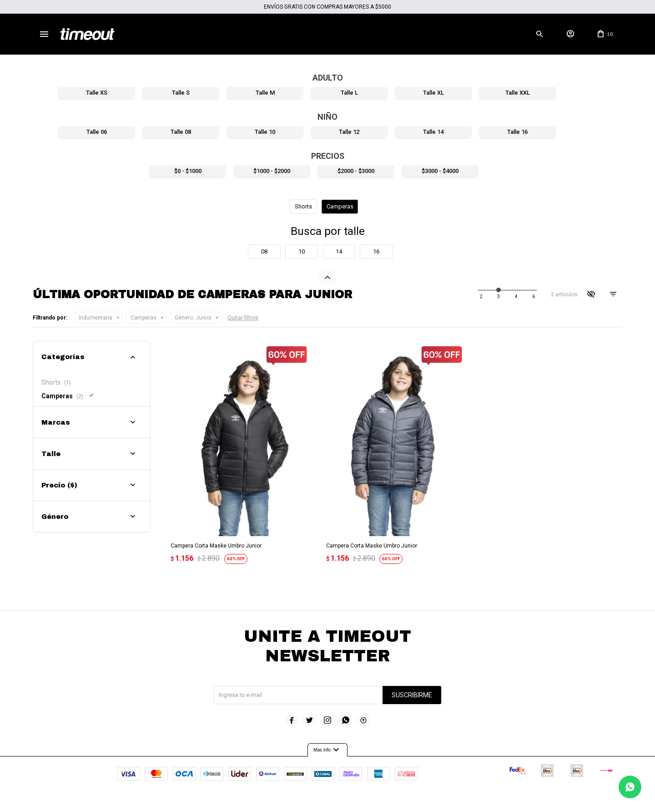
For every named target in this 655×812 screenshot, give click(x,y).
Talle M (265, 93)
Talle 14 (433, 132)
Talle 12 (349, 132)
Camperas (144, 318)
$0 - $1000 (188, 171)
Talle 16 (517, 132)
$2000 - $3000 (356, 171)
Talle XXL (518, 93)
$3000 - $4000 (440, 171)
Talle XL (433, 93)
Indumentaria (96, 318)
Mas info (327, 749)
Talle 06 (97, 132)
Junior (193, 318)
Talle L (349, 93)
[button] (539, 34)
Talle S (181, 93)
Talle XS (97, 93)
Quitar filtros (243, 318)
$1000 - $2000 (272, 171)
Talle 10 (265, 132)
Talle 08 (181, 132)
